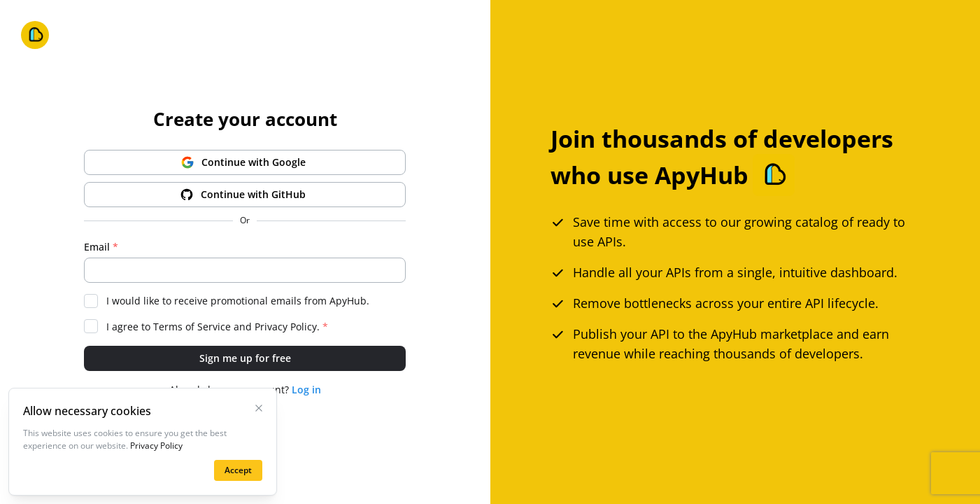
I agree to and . (217, 327)
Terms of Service (192, 327)
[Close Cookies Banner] (259, 408)
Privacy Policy (286, 327)
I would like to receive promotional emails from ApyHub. (238, 301)
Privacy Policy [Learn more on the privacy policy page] (156, 446)
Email (101, 247)
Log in (306, 390)
